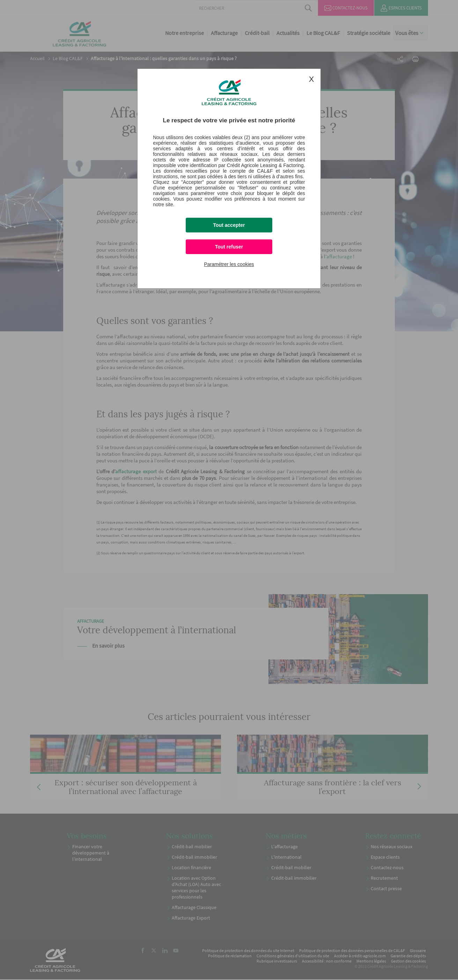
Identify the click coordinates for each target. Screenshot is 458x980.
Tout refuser (229, 247)
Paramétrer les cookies (229, 264)
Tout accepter (229, 225)
